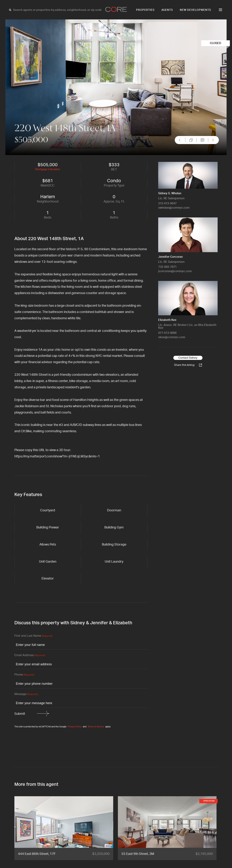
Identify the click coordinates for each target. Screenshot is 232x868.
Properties (145, 10)
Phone (24, 675)
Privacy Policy (75, 727)
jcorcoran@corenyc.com (175, 271)
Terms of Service (96, 727)
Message (26, 694)
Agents (167, 10)
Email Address (30, 655)
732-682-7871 (167, 267)
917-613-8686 (167, 333)
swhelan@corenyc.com (174, 208)
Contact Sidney (188, 358)
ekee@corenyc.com (172, 337)
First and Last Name (33, 636)
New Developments (195, 10)
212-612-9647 (167, 203)
